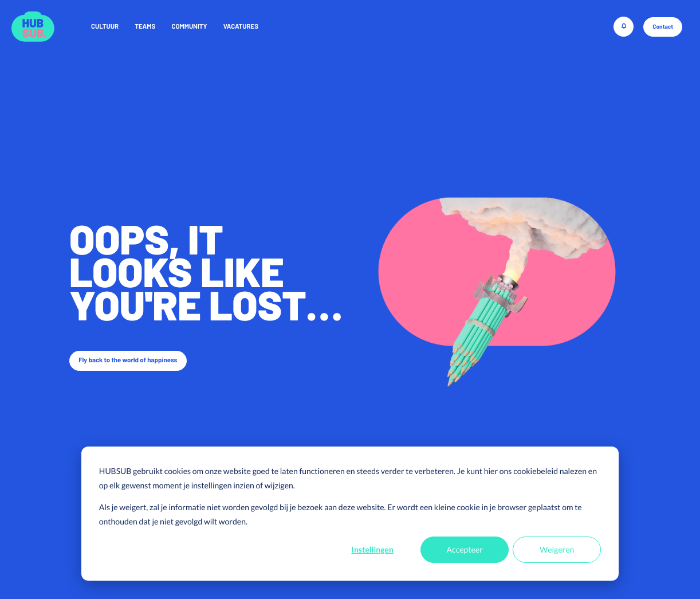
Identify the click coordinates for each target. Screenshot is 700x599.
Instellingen (373, 549)
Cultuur (105, 27)
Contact (663, 27)
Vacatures (241, 27)
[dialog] (350, 514)
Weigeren (557, 549)
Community (190, 27)
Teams (145, 27)
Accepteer (465, 549)
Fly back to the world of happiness (128, 360)
